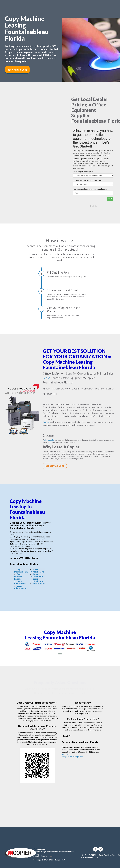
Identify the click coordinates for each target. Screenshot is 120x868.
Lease (46, 378)
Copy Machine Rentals (18, 576)
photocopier (49, 440)
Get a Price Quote (17, 70)
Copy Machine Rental (21, 571)
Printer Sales (39, 584)
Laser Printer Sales (20, 582)
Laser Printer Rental (37, 575)
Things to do (67, 757)
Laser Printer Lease (20, 587)
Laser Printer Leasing (37, 571)
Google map (78, 757)
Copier (46, 422)
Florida (52, 856)
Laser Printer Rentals (37, 580)
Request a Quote (55, 466)
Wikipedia (66, 754)
